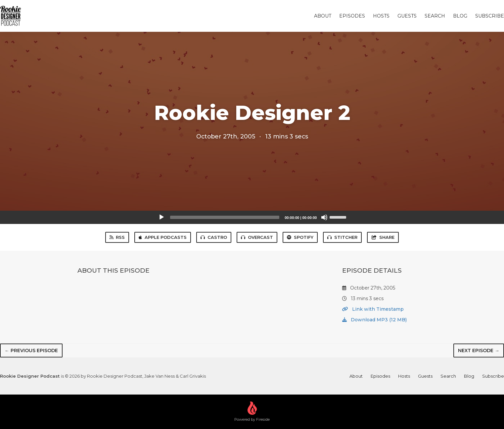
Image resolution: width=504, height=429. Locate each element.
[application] (252, 217)
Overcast (257, 237)
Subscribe (490, 16)
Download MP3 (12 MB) (374, 320)
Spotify (300, 237)
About (323, 16)
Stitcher (342, 237)
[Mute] (324, 217)
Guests (407, 16)
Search (435, 16)
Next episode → (479, 350)
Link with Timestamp (373, 309)
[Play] (161, 217)
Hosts (381, 16)
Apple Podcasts (163, 237)
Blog (460, 16)
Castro (214, 237)
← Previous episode (31, 350)
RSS (117, 237)
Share (383, 237)
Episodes (352, 16)
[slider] (225, 217)
